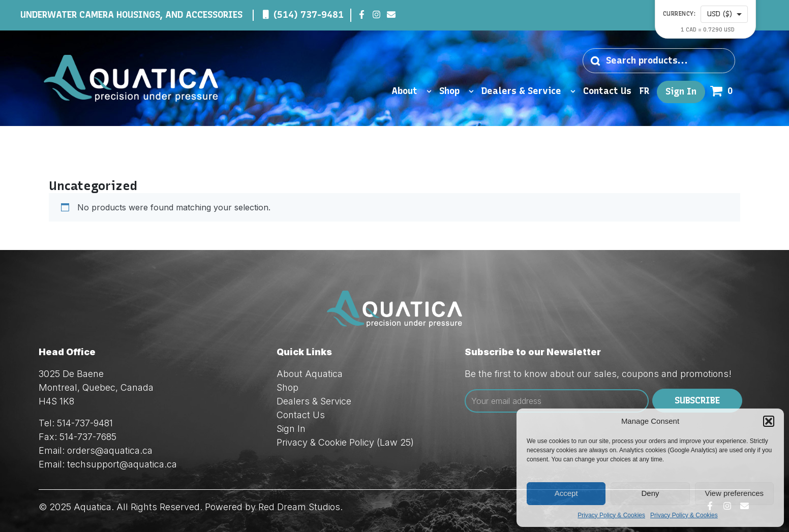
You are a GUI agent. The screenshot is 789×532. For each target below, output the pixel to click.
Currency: (679, 14)
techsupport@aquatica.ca (122, 464)
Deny (650, 493)
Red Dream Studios (299, 507)
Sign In (681, 92)
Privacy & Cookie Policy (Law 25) (345, 442)
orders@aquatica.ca (110, 450)
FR (644, 91)
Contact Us (607, 91)
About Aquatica (310, 374)
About (412, 91)
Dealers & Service (528, 91)
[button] (769, 421)
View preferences (735, 493)
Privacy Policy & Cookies (611, 515)
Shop (457, 91)
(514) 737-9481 (309, 15)
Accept (566, 493)
